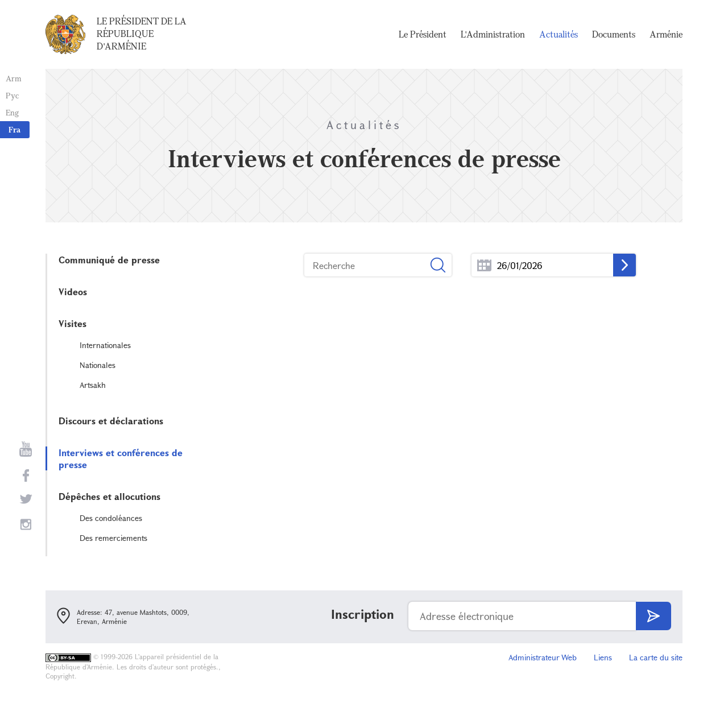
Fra (15, 129)
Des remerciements (113, 538)
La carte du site (656, 657)
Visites (73, 323)
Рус (12, 95)
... (484, 265)
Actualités (559, 34)
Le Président (423, 34)
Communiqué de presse (109, 260)
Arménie (666, 34)
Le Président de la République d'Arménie (142, 34)
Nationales (98, 365)
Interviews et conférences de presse (121, 458)
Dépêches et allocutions (109, 496)
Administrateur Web (543, 657)
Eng (12, 112)
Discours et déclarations (111, 421)
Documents (614, 34)
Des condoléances (111, 518)
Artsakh (93, 385)
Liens (603, 657)
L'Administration (493, 34)
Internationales (105, 345)
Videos (73, 291)
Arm (14, 78)
